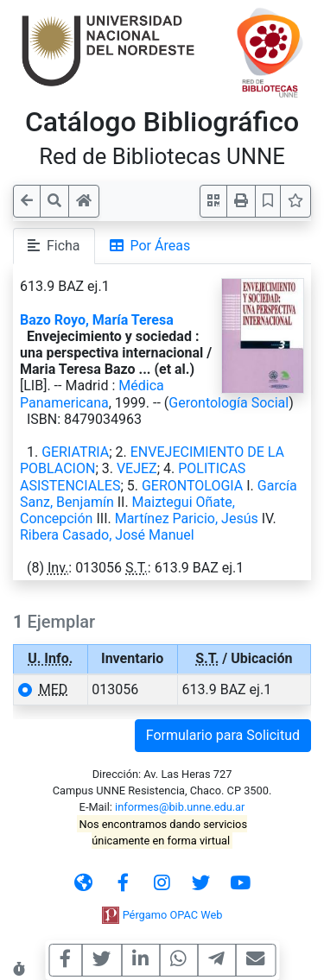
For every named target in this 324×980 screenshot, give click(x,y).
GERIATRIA (75, 452)
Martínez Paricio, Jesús (187, 518)
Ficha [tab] (54, 246)
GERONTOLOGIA (192, 486)
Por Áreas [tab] (150, 246)
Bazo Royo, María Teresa (97, 320)
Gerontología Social (229, 403)
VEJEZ (137, 468)
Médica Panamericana (92, 394)
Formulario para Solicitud (223, 735)
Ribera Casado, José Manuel (107, 535)
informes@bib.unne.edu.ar (180, 807)
